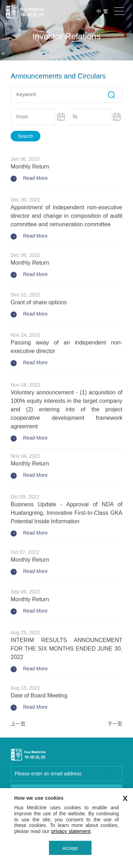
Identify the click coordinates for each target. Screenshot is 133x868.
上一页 (18, 724)
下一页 (115, 724)
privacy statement (71, 831)
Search (26, 136)
